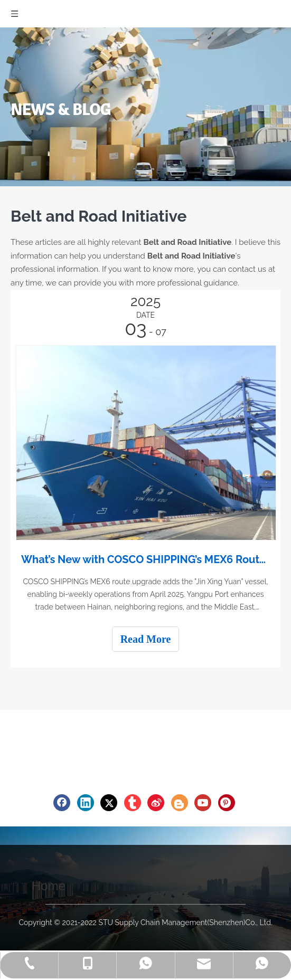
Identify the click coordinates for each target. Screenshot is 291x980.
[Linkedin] (86, 803)
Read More (146, 639)
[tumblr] (133, 803)
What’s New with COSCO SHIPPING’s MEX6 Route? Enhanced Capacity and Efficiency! (145, 559)
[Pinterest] (227, 803)
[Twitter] (109, 803)
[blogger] (180, 803)
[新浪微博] (156, 803)
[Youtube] (203, 803)
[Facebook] (62, 803)
